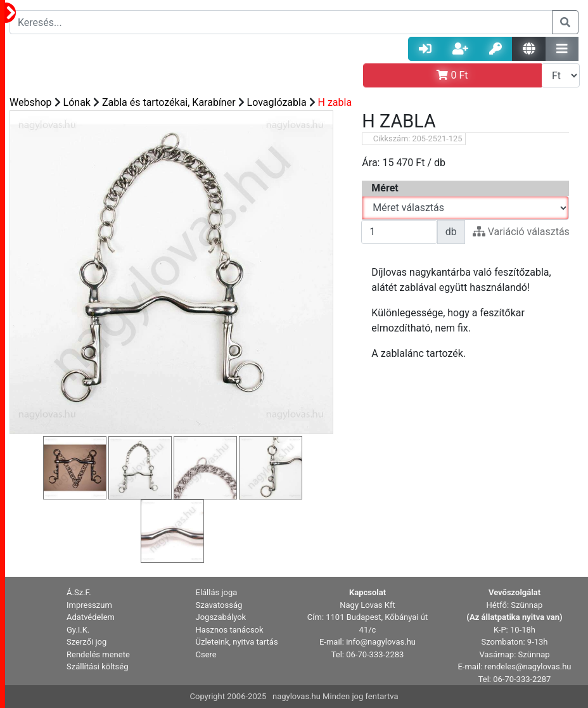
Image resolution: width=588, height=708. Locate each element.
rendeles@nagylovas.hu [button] (528, 666)
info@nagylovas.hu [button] (381, 642)
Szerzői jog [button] (86, 642)
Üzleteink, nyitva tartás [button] (237, 642)
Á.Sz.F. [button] (79, 592)
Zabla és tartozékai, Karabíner (169, 102)
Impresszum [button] (89, 605)
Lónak (77, 102)
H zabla (335, 102)
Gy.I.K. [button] (78, 630)
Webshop (31, 102)
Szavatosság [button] (219, 605)
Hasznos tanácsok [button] (230, 630)
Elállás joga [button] (217, 592)
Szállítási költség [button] (98, 666)
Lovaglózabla (277, 102)
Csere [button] (206, 654)
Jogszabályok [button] (221, 617)
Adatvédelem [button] (91, 617)
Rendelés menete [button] (98, 654)
